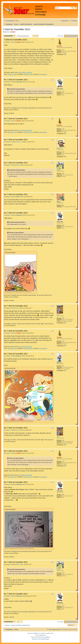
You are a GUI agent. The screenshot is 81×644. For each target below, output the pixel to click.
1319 (63, 152)
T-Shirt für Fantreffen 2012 (17, 29)
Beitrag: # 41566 (9, 215)
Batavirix (59, 362)
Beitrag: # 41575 (9, 333)
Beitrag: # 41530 (9, 165)
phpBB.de (47, 637)
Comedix (13, 32)
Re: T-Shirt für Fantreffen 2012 (16, 80)
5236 (63, 92)
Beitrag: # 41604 (9, 430)
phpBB (35, 633)
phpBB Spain (43, 635)
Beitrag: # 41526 (9, 82)
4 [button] (72, 36)
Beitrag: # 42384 (9, 596)
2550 (63, 318)
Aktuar (59, 202)
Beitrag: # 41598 (9, 356)
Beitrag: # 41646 (9, 484)
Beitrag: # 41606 (9, 453)
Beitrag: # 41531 (9, 197)
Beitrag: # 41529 (9, 142)
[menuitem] (16, 21)
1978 (63, 173)
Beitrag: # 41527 (9, 121)
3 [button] (70, 36)
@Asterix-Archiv (12, 74)
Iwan (58, 314)
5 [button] (75, 36)
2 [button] (68, 36)
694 (63, 205)
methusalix (60, 88)
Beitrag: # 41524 (9, 42)
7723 (63, 50)
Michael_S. (60, 148)
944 (63, 366)
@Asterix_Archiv (28, 74)
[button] (77, 36)
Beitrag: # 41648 (9, 564)
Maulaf (59, 170)
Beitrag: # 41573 (9, 308)
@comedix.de (43, 74)
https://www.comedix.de (25, 73)
